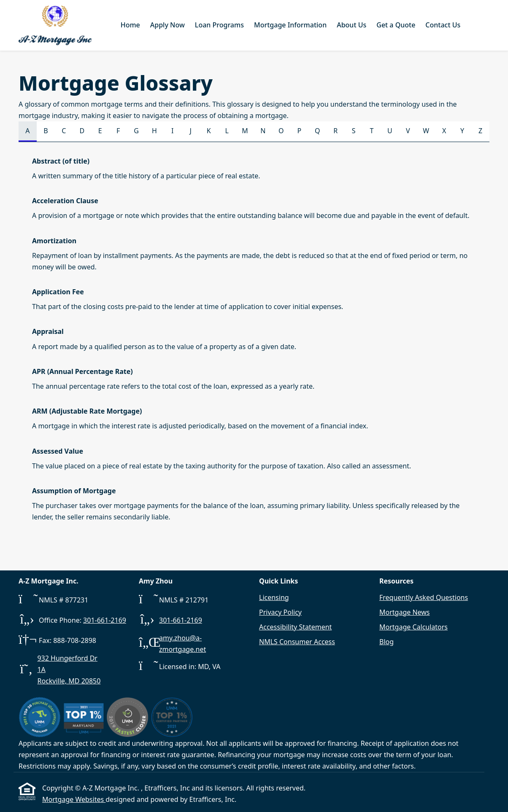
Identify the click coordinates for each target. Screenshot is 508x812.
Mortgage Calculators (413, 627)
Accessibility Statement (295, 627)
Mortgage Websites (74, 799)
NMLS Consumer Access (297, 642)
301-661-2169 (105, 620)
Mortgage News (405, 612)
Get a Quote (396, 25)
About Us (351, 25)
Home (130, 25)
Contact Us (443, 25)
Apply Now (168, 25)
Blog (386, 642)
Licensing (274, 597)
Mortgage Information (290, 25)
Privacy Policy (280, 612)
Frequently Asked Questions (424, 597)
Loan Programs (219, 25)
